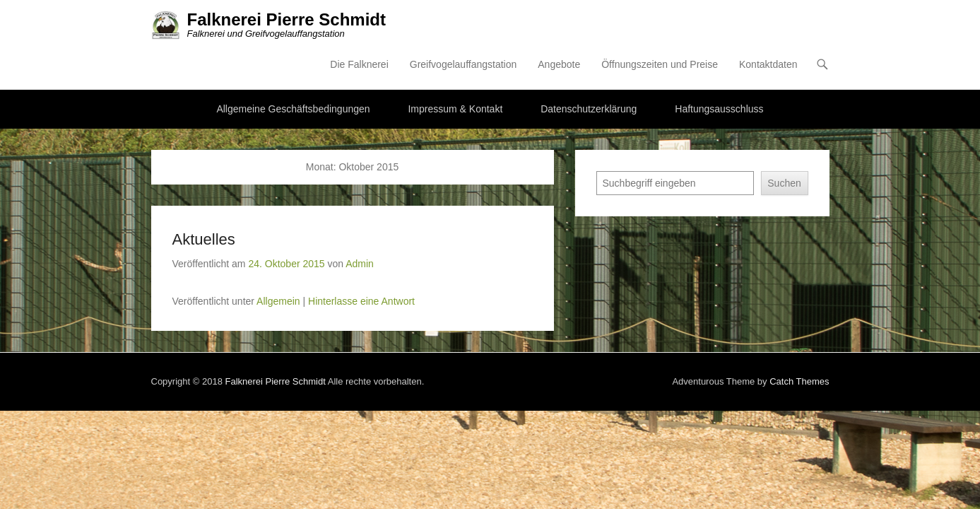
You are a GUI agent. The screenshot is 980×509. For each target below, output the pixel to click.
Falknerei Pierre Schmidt (184, 19)
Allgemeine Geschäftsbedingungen (293, 70)
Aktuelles (101, 200)
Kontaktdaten (871, 25)
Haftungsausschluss (719, 70)
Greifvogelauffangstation (566, 25)
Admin (257, 225)
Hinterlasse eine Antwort (259, 262)
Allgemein (176, 262)
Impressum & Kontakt (455, 70)
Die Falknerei (461, 25)
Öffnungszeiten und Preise (762, 25)
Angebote (661, 25)
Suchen (886, 144)
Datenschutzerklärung (589, 70)
